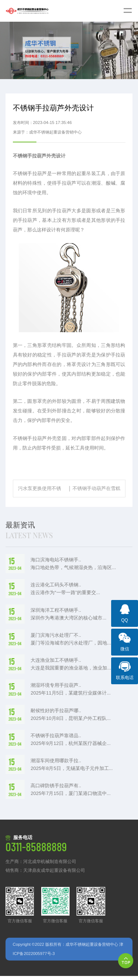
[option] (69, 50)
